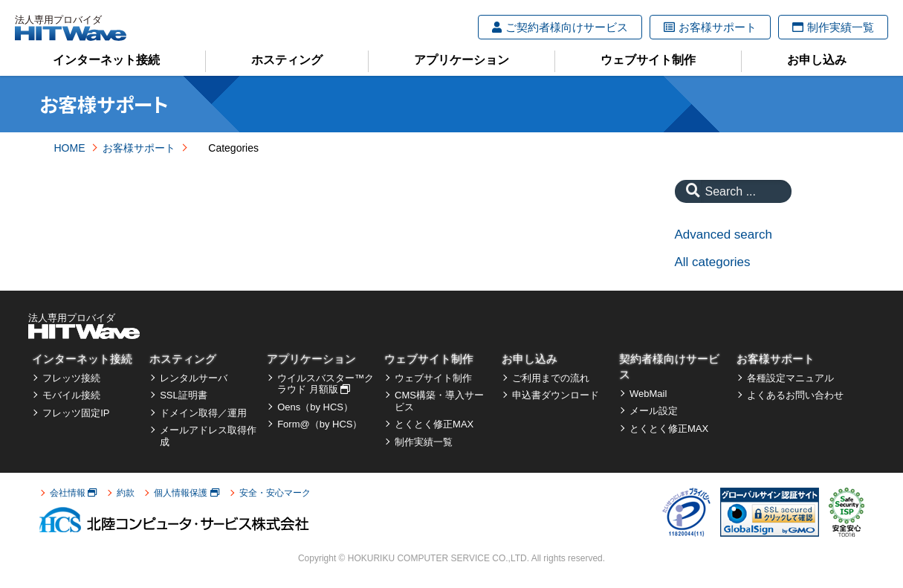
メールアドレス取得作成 (208, 436)
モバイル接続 (71, 395)
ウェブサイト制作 (648, 60)
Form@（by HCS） (320, 424)
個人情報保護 (186, 493)
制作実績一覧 (833, 27)
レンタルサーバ (194, 378)
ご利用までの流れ (551, 378)
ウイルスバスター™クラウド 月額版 (326, 384)
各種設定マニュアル (790, 378)
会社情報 (73, 493)
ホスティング (287, 60)
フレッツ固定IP (76, 413)
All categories (713, 262)
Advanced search (724, 235)
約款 (126, 493)
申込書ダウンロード (556, 395)
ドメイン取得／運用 (203, 413)
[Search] (689, 191)
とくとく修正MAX (434, 424)
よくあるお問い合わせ (795, 395)
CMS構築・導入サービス (439, 401)
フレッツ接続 (71, 378)
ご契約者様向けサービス (560, 27)
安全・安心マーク (275, 493)
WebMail (648, 394)
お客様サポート (710, 27)
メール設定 (654, 411)
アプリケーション (462, 60)
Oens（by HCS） (315, 407)
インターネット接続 (106, 60)
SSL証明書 (184, 395)
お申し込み (817, 60)
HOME (70, 148)
